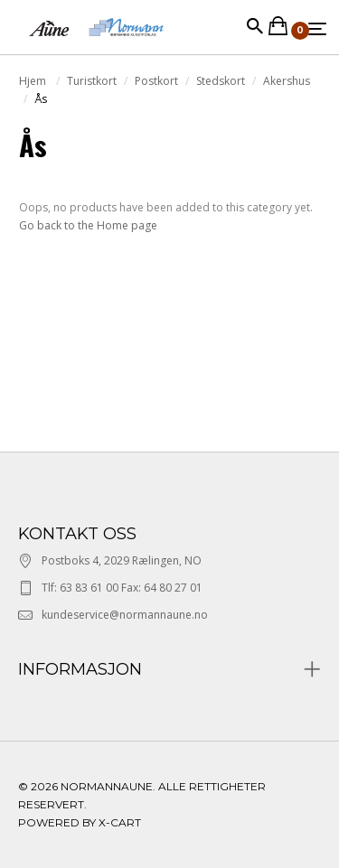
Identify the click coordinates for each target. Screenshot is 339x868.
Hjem (34, 81)
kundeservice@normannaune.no (125, 615)
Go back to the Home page (88, 225)
